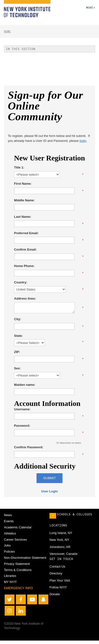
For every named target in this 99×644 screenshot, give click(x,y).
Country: (21, 282)
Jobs (7, 545)
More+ (91, 7)
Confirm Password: (29, 447)
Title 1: (19, 167)
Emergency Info (18, 588)
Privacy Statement (17, 564)
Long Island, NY (61, 533)
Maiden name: (25, 385)
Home (7, 31)
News (8, 515)
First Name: (23, 184)
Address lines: (25, 298)
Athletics (10, 533)
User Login (49, 491)
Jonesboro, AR (60, 547)
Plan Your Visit (60, 580)
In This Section (21, 49)
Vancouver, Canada (63, 554)
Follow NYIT (58, 587)
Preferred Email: (26, 233)
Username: (22, 409)
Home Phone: (24, 266)
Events (9, 521)
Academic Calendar (18, 527)
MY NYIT (10, 582)
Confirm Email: (25, 249)
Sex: (17, 368)
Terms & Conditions (18, 570)
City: (18, 319)
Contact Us (57, 566)
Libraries (10, 576)
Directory (56, 573)
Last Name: (23, 217)
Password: (22, 426)
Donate (55, 594)
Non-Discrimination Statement (25, 558)
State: (18, 336)
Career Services (15, 540)
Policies (9, 552)
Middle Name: (24, 200)
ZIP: (17, 352)
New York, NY (59, 540)
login (83, 141)
